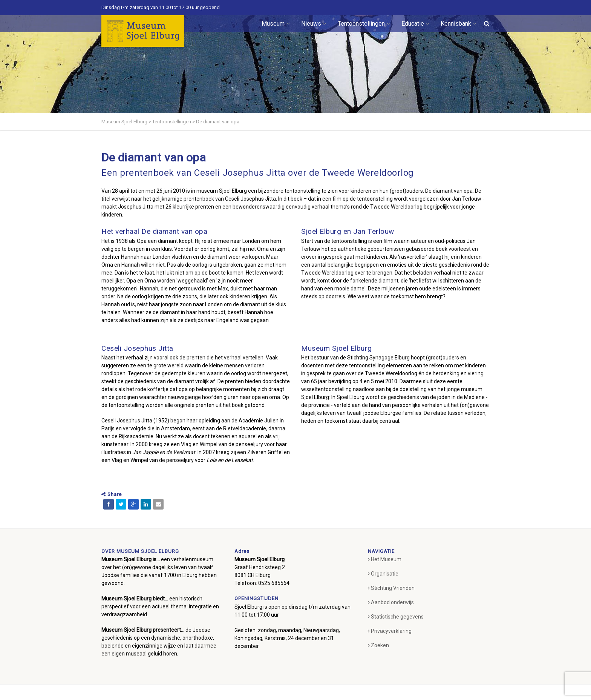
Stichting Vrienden (391, 588)
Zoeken (378, 645)
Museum (276, 24)
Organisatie (383, 574)
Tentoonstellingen (364, 24)
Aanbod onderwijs (391, 602)
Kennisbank (459, 24)
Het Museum (385, 559)
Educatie (415, 24)
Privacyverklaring (390, 631)
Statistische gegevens (396, 617)
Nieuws (314, 24)
